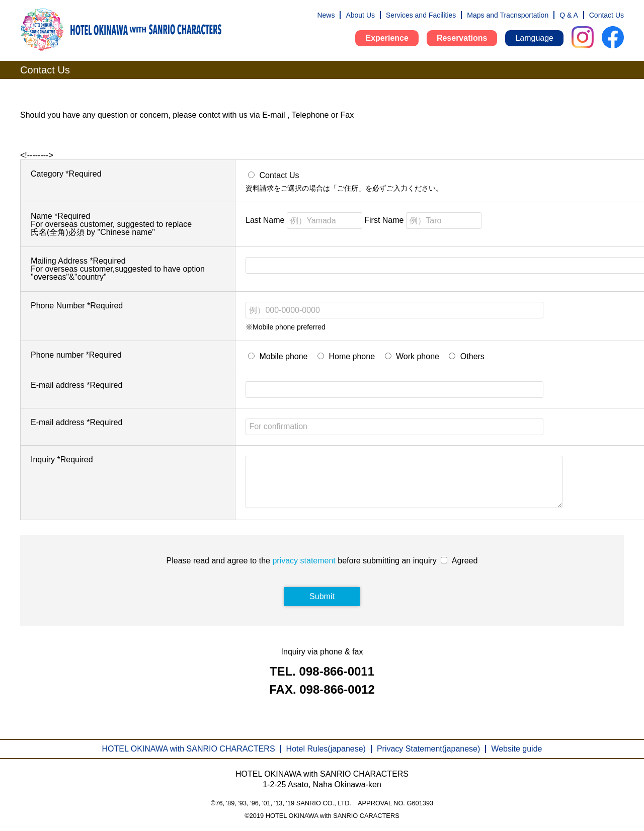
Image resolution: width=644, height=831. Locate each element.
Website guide (516, 749)
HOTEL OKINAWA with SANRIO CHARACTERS (189, 749)
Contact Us (607, 15)
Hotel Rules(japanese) (326, 749)
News (326, 15)
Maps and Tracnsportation (508, 15)
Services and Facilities (421, 15)
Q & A (569, 15)
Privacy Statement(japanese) (428, 749)
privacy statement (304, 571)
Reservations (462, 38)
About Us (360, 15)
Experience (387, 38)
